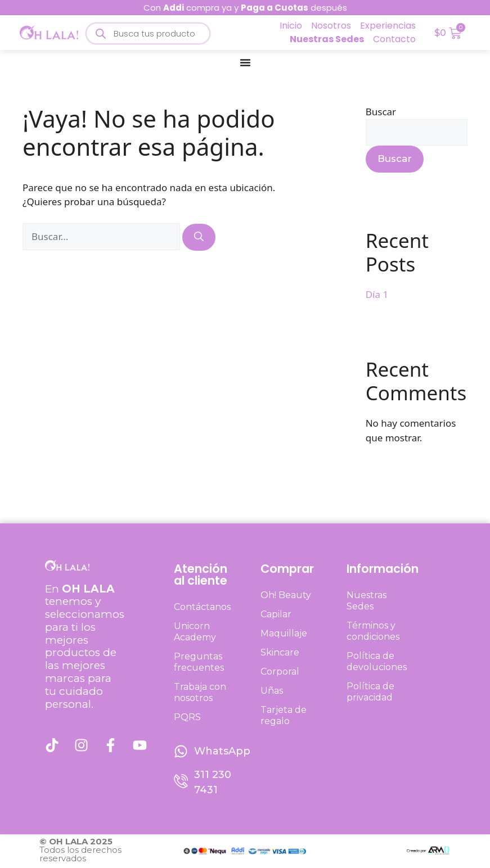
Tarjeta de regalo (284, 715)
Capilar (276, 614)
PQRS (187, 717)
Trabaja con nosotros (200, 692)
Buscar (381, 112)
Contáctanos (202, 607)
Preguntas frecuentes (199, 662)
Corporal (280, 672)
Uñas (272, 691)
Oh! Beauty (286, 595)
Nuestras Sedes (367, 601)
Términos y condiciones (373, 631)
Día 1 (377, 294)
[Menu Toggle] (245, 62)
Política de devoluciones (377, 661)
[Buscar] (199, 237)
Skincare (280, 652)
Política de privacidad (370, 692)
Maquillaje (284, 633)
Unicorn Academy (195, 632)
